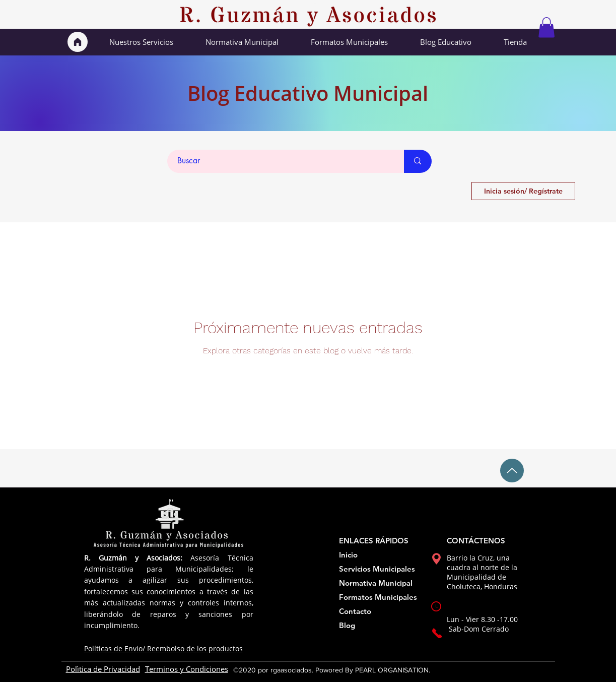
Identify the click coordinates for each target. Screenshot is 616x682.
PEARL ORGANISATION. (393, 670)
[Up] (512, 471)
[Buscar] (280, 161)
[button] (546, 27)
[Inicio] (78, 42)
